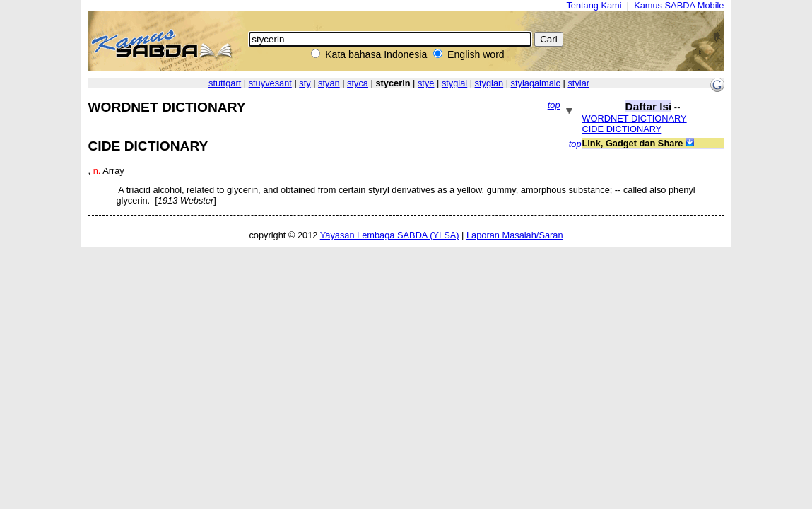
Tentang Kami (594, 5)
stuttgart (225, 83)
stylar (578, 83)
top (554, 105)
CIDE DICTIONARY (622, 129)
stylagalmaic (536, 83)
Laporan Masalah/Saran (515, 235)
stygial (454, 83)
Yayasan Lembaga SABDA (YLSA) (390, 235)
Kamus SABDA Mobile (679, 5)
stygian (489, 83)
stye (426, 83)
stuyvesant (270, 83)
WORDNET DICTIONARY (635, 118)
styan (329, 83)
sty (305, 83)
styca (358, 83)
